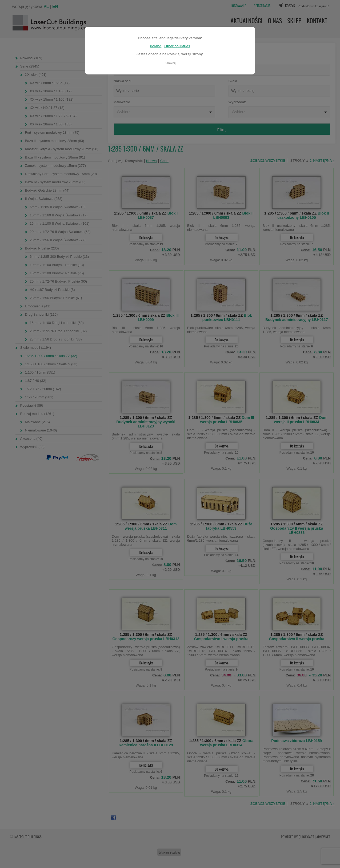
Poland (156, 46)
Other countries (177, 46)
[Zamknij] (170, 63)
